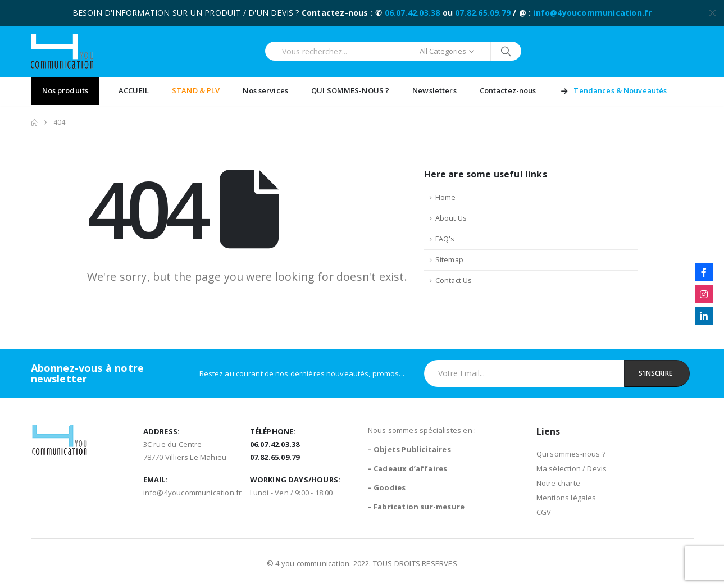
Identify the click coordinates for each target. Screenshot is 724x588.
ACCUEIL (134, 90)
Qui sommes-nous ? (571, 454)
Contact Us (454, 281)
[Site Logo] (62, 51)
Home (446, 197)
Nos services (265, 90)
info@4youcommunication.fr (592, 13)
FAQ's (445, 239)
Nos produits (65, 90)
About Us (451, 218)
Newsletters (434, 90)
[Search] (506, 51)
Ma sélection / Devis (572, 468)
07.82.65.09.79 (483, 13)
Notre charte (558, 483)
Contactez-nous (508, 90)
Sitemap (449, 260)
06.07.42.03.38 (413, 13)
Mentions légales (566, 498)
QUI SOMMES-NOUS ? (350, 90)
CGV (544, 512)
